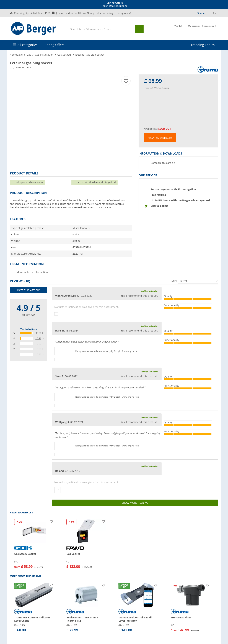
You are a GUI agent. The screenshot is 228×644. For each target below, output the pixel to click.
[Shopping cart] (209, 29)
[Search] (102, 29)
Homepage (16, 55)
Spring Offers (115, 3)
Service (202, 13)
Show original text (130, 351)
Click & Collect (160, 206)
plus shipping (163, 88)
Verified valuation (149, 291)
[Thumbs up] (56, 314)
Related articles (160, 138)
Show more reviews (135, 503)
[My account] (194, 29)
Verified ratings (28, 329)
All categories (28, 45)
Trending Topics (203, 45)
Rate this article (28, 290)
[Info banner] (115, 4)
